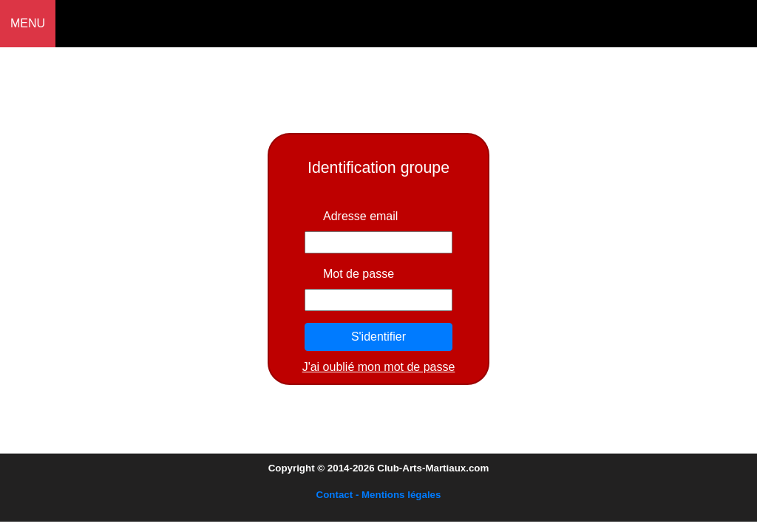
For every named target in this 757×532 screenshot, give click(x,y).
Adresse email (360, 216)
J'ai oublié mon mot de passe (379, 367)
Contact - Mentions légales (379, 495)
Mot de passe (359, 274)
